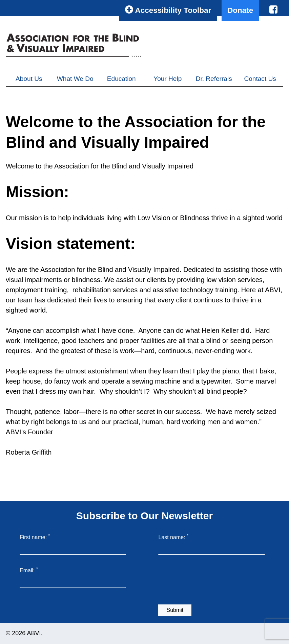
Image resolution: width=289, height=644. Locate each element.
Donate (240, 10)
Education (121, 79)
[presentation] (210, 581)
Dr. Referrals (214, 79)
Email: (29, 570)
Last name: (173, 537)
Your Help (168, 79)
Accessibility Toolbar (168, 10)
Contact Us (260, 79)
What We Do (75, 79)
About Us (29, 79)
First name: (35, 537)
